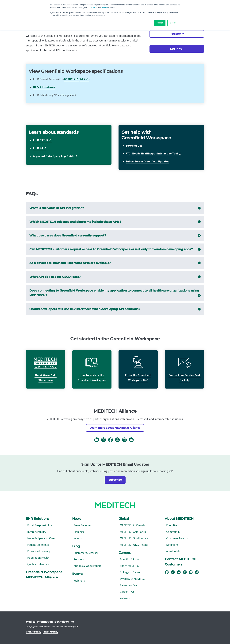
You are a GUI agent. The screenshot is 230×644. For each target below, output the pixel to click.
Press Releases (83, 525)
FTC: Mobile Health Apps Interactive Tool (152, 154)
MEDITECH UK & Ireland (134, 545)
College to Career (130, 572)
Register (176, 34)
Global (124, 519)
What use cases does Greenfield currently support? (115, 236)
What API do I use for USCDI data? (115, 277)
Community (173, 532)
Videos (78, 538)
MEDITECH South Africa (134, 538)
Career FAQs (127, 592)
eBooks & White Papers (88, 566)
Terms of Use (134, 146)
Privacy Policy (50, 632)
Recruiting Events (130, 585)
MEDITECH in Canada (133, 525)
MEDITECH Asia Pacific (133, 532)
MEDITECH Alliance (42, 577)
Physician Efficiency (39, 551)
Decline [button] (173, 23)
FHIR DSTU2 (41, 140)
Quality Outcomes (38, 564)
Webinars (79, 581)
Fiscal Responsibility (40, 525)
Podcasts (79, 559)
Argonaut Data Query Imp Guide (54, 156)
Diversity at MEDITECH (133, 579)
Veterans (125, 598)
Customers (174, 564)
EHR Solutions (38, 519)
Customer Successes (86, 553)
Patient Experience (38, 545)
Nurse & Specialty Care (41, 538)
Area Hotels (173, 551)
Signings (79, 532)
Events (78, 574)
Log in (175, 49)
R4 (82, 79)
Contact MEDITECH (181, 559)
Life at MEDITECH (130, 566)
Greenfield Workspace (44, 572)
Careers (125, 553)
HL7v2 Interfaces (44, 87)
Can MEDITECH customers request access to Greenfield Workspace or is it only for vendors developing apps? (115, 249)
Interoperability (37, 532)
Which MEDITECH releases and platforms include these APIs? (115, 222)
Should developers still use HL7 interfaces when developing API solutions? (115, 309)
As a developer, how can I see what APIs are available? (115, 263)
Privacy (105, 8)
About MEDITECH (179, 519)
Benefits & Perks (130, 559)
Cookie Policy (33, 632)
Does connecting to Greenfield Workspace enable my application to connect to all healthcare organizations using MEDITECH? (115, 293)
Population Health (38, 558)
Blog (76, 546)
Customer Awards (177, 538)
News (77, 519)
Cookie (94, 8)
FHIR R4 (38, 148)
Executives (172, 525)
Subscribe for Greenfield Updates (147, 162)
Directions (172, 545)
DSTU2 (70, 79)
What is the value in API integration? (115, 208)
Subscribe (115, 480)
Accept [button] (160, 23)
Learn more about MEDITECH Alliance (115, 428)
